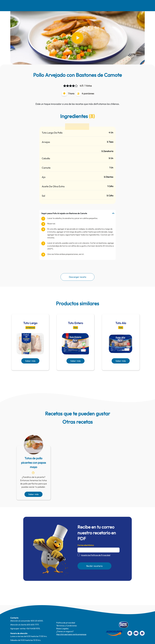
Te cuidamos (88, 6)
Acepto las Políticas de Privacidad (96, 555)
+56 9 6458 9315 (33, 628)
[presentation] (74, 376)
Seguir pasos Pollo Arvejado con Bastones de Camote (64, 213)
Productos (103, 6)
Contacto (116, 6)
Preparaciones (131, 6)
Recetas (40, 6)
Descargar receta (77, 277)
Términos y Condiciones (67, 626)
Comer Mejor (54, 6)
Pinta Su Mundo (71, 6)
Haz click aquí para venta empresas (71, 634)
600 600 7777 (33, 625)
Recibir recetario (94, 566)
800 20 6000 (37, 621)
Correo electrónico (86, 545)
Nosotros (28, 6)
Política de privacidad (66, 623)
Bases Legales (62, 628)
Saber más (30, 361)
